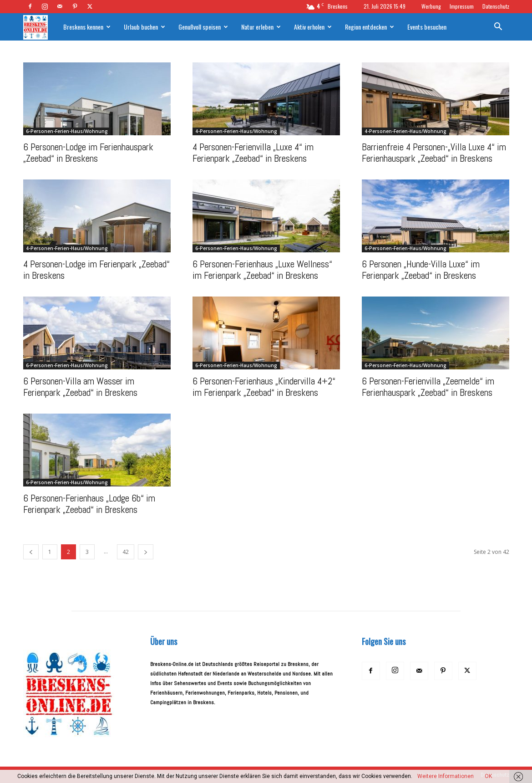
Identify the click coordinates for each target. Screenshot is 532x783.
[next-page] (146, 552)
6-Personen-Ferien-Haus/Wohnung (67, 131)
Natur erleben (261, 27)
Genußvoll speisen (203, 27)
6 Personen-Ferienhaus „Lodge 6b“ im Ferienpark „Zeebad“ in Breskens (89, 504)
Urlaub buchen (144, 27)
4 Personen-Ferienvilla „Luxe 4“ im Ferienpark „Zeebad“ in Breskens (253, 153)
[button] (498, 28)
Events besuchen (427, 27)
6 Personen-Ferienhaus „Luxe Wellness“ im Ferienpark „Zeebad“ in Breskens (262, 270)
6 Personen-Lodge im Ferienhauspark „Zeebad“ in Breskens (88, 153)
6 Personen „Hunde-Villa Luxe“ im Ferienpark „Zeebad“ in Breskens (421, 270)
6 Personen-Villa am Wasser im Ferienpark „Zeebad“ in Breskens (80, 387)
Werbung (431, 6)
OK (488, 776)
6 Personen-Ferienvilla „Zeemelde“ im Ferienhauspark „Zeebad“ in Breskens (428, 387)
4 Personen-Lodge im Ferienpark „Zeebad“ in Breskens (96, 270)
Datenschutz (496, 6)
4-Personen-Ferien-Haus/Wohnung (236, 131)
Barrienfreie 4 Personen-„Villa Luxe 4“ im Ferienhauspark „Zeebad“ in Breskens (434, 153)
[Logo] (40, 27)
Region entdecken (370, 27)
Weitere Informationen (446, 776)
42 (126, 552)
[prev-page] (31, 552)
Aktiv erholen (313, 27)
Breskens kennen (87, 27)
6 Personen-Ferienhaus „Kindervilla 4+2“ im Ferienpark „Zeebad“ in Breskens (264, 387)
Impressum (462, 6)
